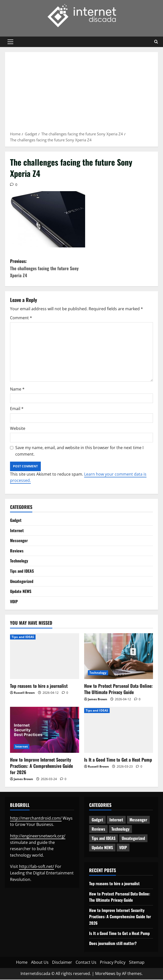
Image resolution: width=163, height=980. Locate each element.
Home (22, 962)
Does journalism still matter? (113, 944)
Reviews (17, 551)
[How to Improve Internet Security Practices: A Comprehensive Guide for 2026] (45, 730)
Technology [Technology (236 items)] (120, 829)
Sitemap (137, 962)
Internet (17, 531)
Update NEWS (21, 592)
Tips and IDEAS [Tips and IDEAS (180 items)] (104, 839)
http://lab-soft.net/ (37, 867)
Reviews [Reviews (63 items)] (98, 829)
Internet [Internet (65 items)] (116, 820)
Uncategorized (22, 581)
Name (17, 389)
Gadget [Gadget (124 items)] (97, 820)
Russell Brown (24, 693)
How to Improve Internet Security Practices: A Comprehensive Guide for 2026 (41, 766)
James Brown (98, 699)
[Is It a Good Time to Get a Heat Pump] (119, 730)
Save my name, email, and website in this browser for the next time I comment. (79, 451)
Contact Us (86, 962)
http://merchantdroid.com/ (36, 818)
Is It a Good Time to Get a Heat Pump (118, 760)
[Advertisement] (81, 93)
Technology (19, 561)
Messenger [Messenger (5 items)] (138, 820)
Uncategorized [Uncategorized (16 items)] (133, 839)
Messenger (19, 541)
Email (17, 409)
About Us (40, 962)
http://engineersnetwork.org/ (38, 836)
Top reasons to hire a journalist (39, 686)
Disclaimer (62, 962)
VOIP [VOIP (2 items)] (123, 848)
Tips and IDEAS (22, 571)
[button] (10, 42)
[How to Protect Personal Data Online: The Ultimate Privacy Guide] (119, 657)
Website (18, 429)
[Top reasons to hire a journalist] (45, 657)
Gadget (16, 521)
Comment (21, 318)
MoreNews (105, 974)
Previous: (46, 268)
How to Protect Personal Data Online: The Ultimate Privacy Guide (118, 689)
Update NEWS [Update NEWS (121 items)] (102, 848)
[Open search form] (156, 42)
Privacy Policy (113, 962)
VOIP (14, 602)
